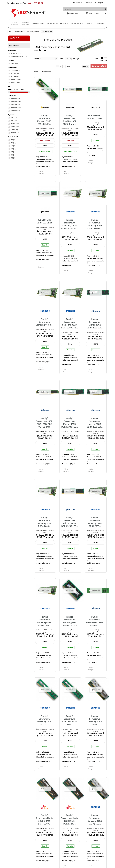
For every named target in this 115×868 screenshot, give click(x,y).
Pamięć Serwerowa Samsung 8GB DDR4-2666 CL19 (70, 621)
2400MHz (16, 98)
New (14, 63)
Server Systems (15, 24)
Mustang (15, 76)
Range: (10, 89)
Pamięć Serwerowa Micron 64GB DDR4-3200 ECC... (70, 522)
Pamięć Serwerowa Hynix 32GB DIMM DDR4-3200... (44, 819)
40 (13, 158)
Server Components (32, 32)
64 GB (14, 130)
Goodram (16, 70)
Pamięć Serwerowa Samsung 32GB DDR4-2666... (44, 522)
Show (62, 59)
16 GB (15, 124)
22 (13, 149)
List (106, 59)
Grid (102, 59)
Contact (100, 24)
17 (13, 140)
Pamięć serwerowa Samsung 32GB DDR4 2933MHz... (95, 224)
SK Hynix (16, 82)
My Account (74, 13)
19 (13, 143)
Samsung (16, 79)
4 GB (14, 118)
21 (13, 146)
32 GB (15, 127)
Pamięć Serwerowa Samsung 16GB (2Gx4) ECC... (95, 819)
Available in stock (19, 56)
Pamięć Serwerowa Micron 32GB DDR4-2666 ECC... (95, 423)
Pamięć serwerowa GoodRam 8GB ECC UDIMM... (69, 120)
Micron (15, 73)
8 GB (14, 121)
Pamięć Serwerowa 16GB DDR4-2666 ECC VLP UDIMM (44, 423)
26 (13, 155)
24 (13, 152)
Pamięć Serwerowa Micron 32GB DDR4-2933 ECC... (70, 423)
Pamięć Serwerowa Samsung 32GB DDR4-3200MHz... (69, 323)
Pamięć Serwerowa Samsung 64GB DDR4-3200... (44, 621)
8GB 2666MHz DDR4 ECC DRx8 (44, 221)
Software (64, 24)
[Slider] (9, 92)
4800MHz (16, 111)
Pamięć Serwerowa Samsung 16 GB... (44, 322)
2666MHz (16, 101)
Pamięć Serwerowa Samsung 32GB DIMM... (44, 720)
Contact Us (79, 3)
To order (16, 53)
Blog (90, 24)
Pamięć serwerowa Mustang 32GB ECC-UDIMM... (44, 120)
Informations (77, 24)
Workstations (38, 24)
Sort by (36, 59)
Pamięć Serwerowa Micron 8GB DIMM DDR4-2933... (95, 621)
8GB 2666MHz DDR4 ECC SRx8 (95, 117)
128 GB (15, 133)
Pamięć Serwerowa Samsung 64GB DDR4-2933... (95, 522)
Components (52, 24)
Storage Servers (25, 24)
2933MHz (16, 104)
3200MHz (16, 108)
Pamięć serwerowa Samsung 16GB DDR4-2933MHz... (69, 224)
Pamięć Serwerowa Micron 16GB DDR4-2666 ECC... (95, 323)
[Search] (105, 9)
